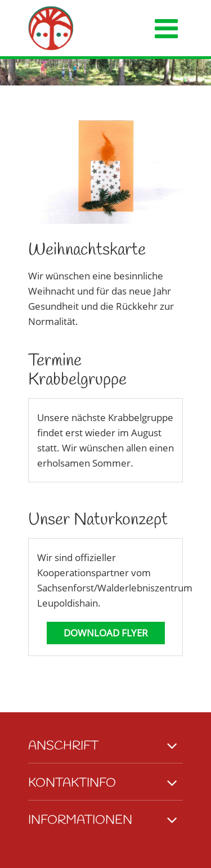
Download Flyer (106, 633)
